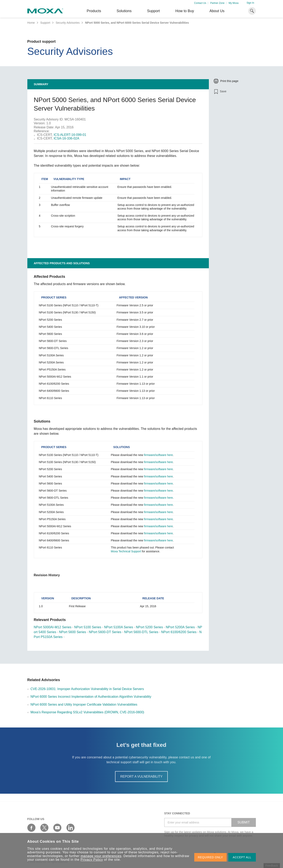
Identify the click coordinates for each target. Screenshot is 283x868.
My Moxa (233, 3)
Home (31, 23)
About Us (217, 11)
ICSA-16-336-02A (66, 138)
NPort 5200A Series (180, 627)
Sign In (250, 3)
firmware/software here (158, 455)
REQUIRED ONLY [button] (210, 857)
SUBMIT (243, 822)
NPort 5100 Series (88, 627)
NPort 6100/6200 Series (179, 632)
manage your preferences (101, 856)
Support (153, 11)
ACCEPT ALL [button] (242, 857)
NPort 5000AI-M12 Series (53, 627)
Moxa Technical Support (126, 551)
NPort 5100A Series (119, 627)
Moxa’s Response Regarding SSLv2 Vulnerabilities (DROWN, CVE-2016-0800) (87, 712)
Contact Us (200, 3)
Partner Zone (217, 3)
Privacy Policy (92, 860)
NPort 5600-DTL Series (141, 632)
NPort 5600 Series (72, 632)
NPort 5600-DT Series (105, 632)
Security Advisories (68, 23)
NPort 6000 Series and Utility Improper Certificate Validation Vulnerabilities (84, 705)
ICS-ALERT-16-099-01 (70, 135)
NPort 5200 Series (149, 627)
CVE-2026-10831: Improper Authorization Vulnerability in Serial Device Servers (87, 689)
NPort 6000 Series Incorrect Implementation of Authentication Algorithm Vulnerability (91, 697)
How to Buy (185, 11)
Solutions (124, 11)
